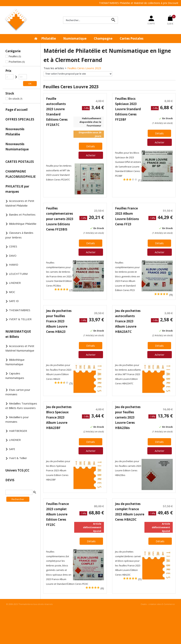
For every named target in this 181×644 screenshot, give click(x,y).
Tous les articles (54, 68)
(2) (71, 290)
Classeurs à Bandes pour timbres (19, 235)
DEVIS (10, 480)
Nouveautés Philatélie (15, 132)
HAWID (14, 265)
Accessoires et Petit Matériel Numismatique (20, 348)
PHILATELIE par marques (17, 189)
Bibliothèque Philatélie (23, 224)
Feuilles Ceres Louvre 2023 (84, 68)
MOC (12, 292)
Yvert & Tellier (18, 458)
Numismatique (75, 38)
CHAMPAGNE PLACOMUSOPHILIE (21, 174)
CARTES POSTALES (20, 162)
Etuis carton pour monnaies (18, 392)
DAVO (13, 256)
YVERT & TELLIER (20, 319)
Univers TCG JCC (17, 470)
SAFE (12, 449)
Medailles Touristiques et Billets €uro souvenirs (21, 406)
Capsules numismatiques (15, 376)
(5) (71, 383)
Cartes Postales (132, 38)
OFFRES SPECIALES (20, 119)
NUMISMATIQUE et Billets (18, 334)
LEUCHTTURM (18, 274)
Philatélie (49, 38)
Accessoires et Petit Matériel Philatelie (20, 203)
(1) (140, 180)
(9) (171, 295)
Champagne (103, 38)
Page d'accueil (16, 110)
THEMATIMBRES (20, 310)
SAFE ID (14, 301)
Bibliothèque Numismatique (15, 362)
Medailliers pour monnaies (17, 419)
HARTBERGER (18, 431)
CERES (13, 246)
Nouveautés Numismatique (17, 147)
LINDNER (15, 283)
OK (30, 84)
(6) (102, 588)
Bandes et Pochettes (22, 214)
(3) (140, 579)
